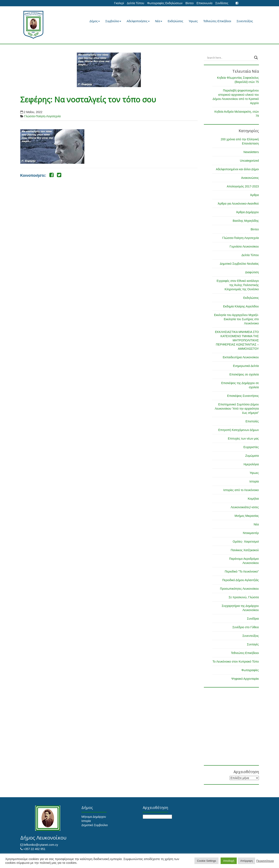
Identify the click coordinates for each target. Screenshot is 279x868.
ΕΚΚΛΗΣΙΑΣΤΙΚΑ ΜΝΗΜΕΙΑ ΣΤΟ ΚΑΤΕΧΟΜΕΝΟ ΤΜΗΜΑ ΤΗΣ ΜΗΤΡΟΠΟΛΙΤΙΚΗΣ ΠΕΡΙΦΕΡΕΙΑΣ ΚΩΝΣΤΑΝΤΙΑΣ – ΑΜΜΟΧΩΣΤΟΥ (237, 340)
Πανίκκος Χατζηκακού (245, 550)
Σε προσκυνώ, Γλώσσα (244, 597)
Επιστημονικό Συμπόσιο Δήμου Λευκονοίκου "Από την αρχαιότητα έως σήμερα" (237, 409)
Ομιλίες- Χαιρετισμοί (246, 542)
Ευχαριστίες (251, 447)
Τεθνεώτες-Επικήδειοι (217, 21)
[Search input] (229, 58)
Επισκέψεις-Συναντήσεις (243, 396)
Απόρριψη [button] (246, 861)
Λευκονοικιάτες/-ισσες (245, 507)
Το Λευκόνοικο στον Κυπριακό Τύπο (236, 662)
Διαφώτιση (252, 272)
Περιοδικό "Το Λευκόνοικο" (242, 571)
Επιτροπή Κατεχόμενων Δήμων (239, 430)
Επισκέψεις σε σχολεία (244, 374)
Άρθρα (254, 195)
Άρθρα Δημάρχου (248, 212)
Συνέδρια (253, 619)
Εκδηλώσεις (175, 21)
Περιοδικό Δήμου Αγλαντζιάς (241, 580)
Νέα (159, 21)
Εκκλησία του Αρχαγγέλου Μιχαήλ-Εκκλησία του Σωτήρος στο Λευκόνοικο (237, 319)
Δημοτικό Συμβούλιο (95, 825)
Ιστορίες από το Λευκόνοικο (241, 490)
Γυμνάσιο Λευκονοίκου (244, 246)
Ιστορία (254, 481)
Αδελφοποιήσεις (138, 21)
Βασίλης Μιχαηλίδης (246, 221)
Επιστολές (252, 421)
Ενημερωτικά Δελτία (246, 366)
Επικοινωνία (204, 3)
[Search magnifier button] (256, 58)
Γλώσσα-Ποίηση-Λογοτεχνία (42, 116)
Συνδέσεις (222, 3)
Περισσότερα (265, 861)
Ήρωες (193, 21)
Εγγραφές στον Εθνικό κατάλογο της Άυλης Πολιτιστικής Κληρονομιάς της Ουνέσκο (238, 285)
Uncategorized (249, 161)
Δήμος (95, 21)
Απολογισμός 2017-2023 (243, 186)
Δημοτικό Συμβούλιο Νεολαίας (239, 264)
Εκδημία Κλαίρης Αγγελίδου (241, 306)
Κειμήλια (253, 499)
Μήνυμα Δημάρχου (94, 817)
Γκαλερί (119, 3)
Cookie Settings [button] (206, 861)
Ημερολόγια (251, 464)
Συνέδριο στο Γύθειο (246, 627)
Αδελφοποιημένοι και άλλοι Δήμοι (237, 169)
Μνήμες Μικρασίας (247, 516)
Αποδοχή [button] (229, 861)
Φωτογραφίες (250, 670)
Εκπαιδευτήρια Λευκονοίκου (241, 357)
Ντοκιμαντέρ (251, 533)
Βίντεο (190, 3)
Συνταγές (253, 644)
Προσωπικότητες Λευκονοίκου (239, 589)
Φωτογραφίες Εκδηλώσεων (165, 3)
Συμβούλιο (113, 21)
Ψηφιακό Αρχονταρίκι (245, 679)
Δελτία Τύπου (136, 3)
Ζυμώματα (252, 456)
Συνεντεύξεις (245, 21)
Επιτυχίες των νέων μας (243, 439)
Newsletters (251, 152)
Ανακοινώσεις (250, 178)
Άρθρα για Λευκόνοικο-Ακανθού (238, 204)
